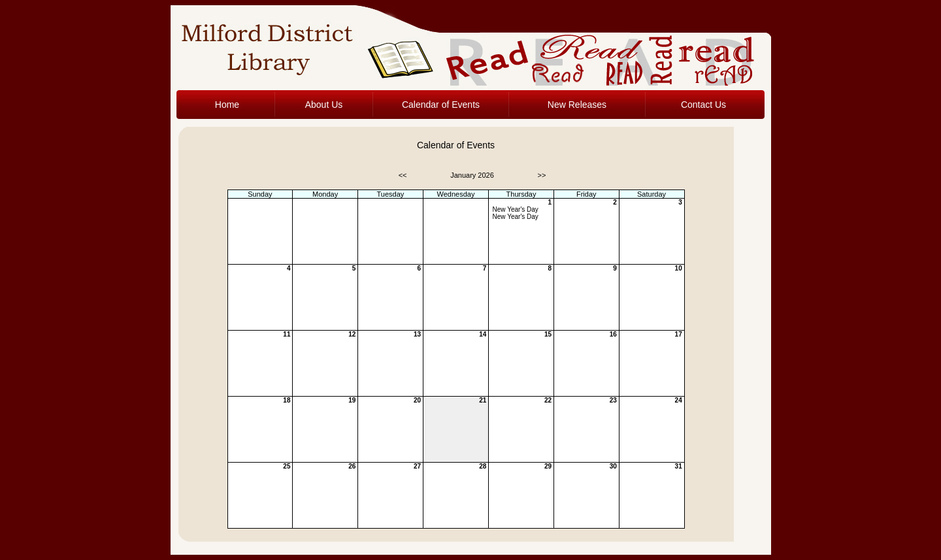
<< (403, 175)
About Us (324, 105)
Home (227, 105)
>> (542, 175)
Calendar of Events (441, 105)
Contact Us (703, 105)
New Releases (577, 105)
